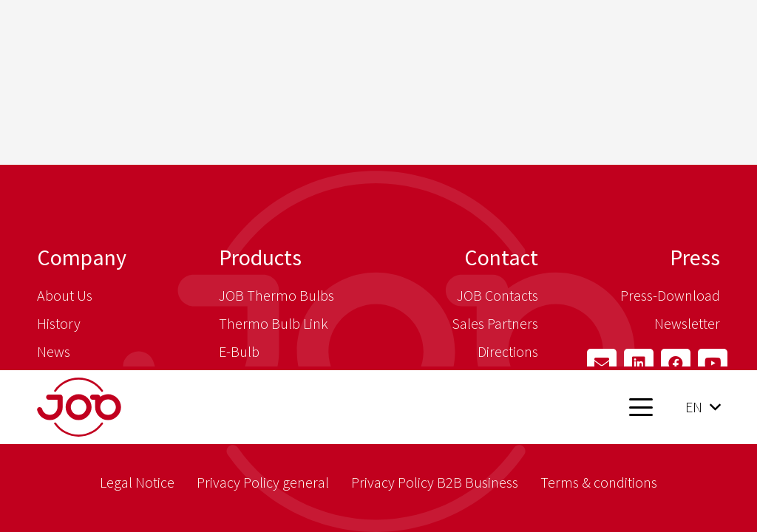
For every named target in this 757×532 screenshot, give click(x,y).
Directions (508, 351)
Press (695, 257)
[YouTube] (713, 364)
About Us (65, 295)
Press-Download (670, 295)
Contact (501, 257)
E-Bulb (239, 351)
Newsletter (687, 323)
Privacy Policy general (263, 482)
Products (260, 257)
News (54, 351)
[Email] (602, 364)
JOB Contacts (498, 295)
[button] (641, 407)
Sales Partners (495, 323)
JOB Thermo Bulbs (276, 295)
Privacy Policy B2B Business (435, 482)
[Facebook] (676, 364)
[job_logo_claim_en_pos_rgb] (116, 407)
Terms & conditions (599, 482)
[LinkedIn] (639, 364)
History (59, 323)
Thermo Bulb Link (274, 323)
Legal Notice (137, 482)
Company (82, 257)
